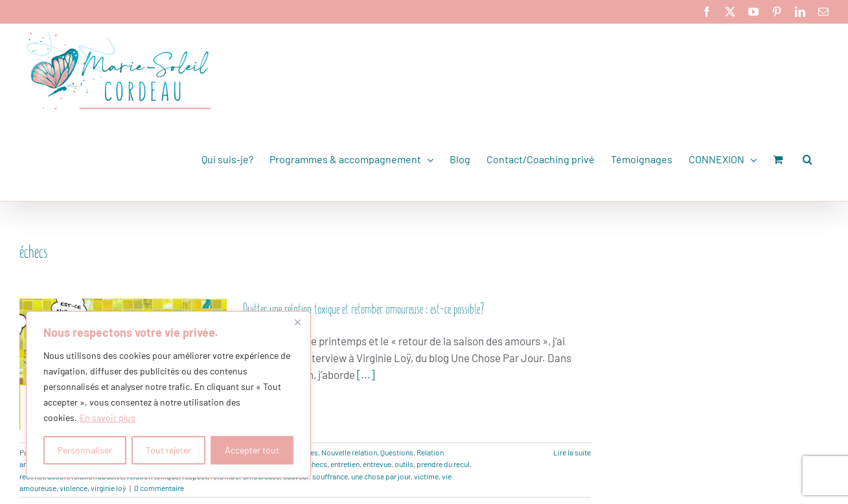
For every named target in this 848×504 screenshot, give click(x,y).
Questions (397, 452)
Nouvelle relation (349, 452)
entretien (345, 464)
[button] (808, 159)
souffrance (330, 476)
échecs (315, 464)
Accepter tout (252, 450)
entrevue (377, 464)
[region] (168, 395)
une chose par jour (381, 476)
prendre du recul (443, 464)
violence (74, 488)
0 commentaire (159, 488)
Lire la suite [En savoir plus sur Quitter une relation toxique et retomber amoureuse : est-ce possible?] (572, 452)
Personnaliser (85, 450)
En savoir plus (108, 418)
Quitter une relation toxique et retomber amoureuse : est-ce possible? (364, 307)
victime (426, 476)
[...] (366, 374)
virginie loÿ (109, 488)
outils (404, 464)
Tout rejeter (168, 450)
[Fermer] (297, 322)
